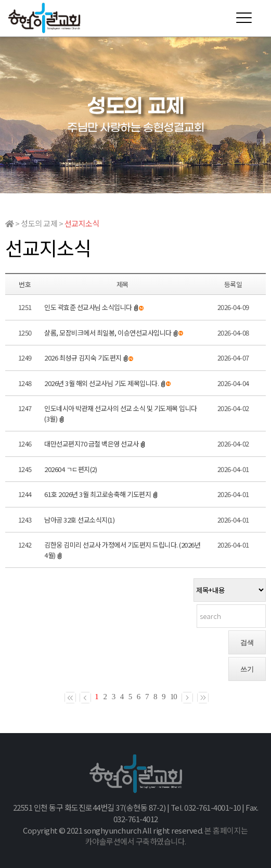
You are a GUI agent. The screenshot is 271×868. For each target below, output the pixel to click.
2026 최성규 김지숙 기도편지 (83, 358)
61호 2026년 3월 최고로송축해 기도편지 (98, 494)
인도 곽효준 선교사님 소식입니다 (88, 307)
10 (173, 697)
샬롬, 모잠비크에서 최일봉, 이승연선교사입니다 (108, 333)
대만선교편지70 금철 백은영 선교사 (92, 444)
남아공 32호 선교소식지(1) (79, 520)
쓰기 (247, 669)
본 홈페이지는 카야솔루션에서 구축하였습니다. (167, 836)
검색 (247, 643)
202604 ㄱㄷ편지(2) (70, 469)
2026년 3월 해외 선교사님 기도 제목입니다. (102, 383)
